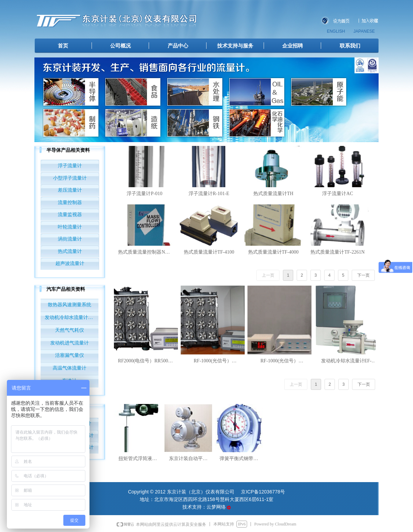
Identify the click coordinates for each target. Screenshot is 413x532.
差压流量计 (70, 190)
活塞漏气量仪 (70, 355)
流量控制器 (70, 203)
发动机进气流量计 (70, 343)
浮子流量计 (70, 166)
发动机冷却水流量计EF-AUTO (72, 317)
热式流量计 (70, 251)
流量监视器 (70, 215)
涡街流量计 (70, 239)
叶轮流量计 (70, 227)
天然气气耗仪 (70, 330)
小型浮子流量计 (70, 178)
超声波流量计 (70, 263)
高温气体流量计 (70, 368)
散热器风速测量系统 (70, 305)
